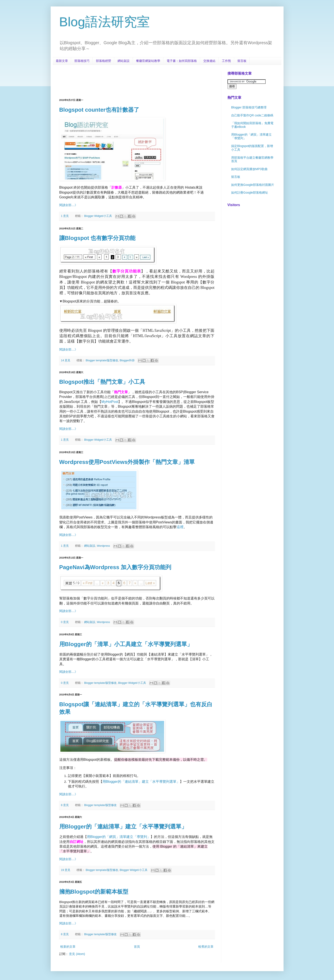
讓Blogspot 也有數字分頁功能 (97, 238)
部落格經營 (103, 61)
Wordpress (103, 546)
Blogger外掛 (127, 360)
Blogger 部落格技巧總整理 (249, 107)
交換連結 (209, 61)
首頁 (137, 947)
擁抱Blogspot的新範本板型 (94, 892)
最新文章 (62, 61)
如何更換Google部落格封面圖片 (253, 185)
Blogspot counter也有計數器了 (99, 110)
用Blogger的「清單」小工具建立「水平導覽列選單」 (126, 644)
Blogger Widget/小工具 (98, 216)
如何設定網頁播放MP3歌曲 (249, 169)
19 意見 (66, 870)
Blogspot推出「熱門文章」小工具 (102, 382)
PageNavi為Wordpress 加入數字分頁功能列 (115, 567)
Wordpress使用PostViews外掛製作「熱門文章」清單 (127, 462)
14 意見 (66, 360)
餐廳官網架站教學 (148, 61)
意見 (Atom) (77, 954)
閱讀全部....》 (69, 205)
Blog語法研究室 (105, 22)
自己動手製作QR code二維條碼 (252, 115)
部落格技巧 (82, 61)
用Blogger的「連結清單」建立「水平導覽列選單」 (123, 827)
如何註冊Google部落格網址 (250, 193)
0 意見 (65, 622)
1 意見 (65, 216)
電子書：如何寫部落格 (182, 61)
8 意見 (65, 805)
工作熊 (226, 61)
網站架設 (124, 61)
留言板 (242, 61)
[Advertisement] (138, 81)
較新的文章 (68, 947)
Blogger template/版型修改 (102, 360)
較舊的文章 (206, 947)
